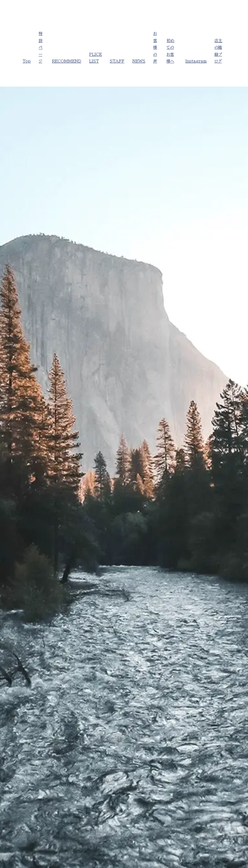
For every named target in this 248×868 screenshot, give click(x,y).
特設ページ (41, 47)
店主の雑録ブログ (218, 51)
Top (27, 61)
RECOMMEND (67, 61)
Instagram (196, 61)
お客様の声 (155, 47)
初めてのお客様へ (170, 51)
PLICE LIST (96, 58)
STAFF (117, 61)
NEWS (139, 61)
